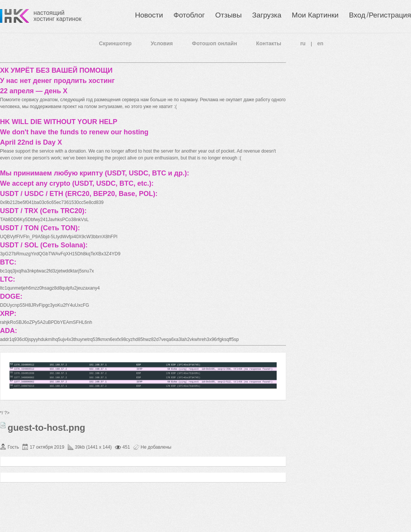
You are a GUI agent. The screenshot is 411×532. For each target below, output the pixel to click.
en (320, 43)
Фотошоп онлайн (214, 43)
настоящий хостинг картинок (57, 16)
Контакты (269, 43)
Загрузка (267, 15)
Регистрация (390, 15)
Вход (357, 15)
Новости (149, 15)
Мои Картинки (315, 15)
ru (303, 43)
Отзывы (229, 15)
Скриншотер (115, 43)
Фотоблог (189, 15)
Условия (162, 43)
